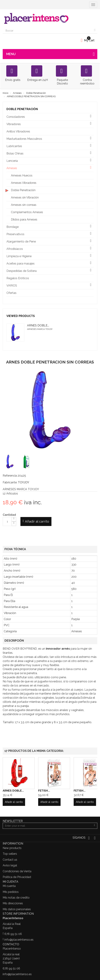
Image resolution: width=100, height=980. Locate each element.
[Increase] (14, 519)
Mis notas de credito (16, 898)
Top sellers (10, 854)
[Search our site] (47, 31)
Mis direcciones (13, 903)
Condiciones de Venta (17, 871)
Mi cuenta (9, 886)
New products (12, 848)
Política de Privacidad (17, 877)
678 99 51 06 (13, 934)
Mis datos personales (17, 909)
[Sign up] (95, 826)
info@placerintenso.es (19, 940)
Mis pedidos (11, 892)
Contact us (10, 860)
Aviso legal (10, 865)
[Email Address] (47, 826)
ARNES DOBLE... (38, 325)
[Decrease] (14, 524)
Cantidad (9, 515)
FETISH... (44, 791)
